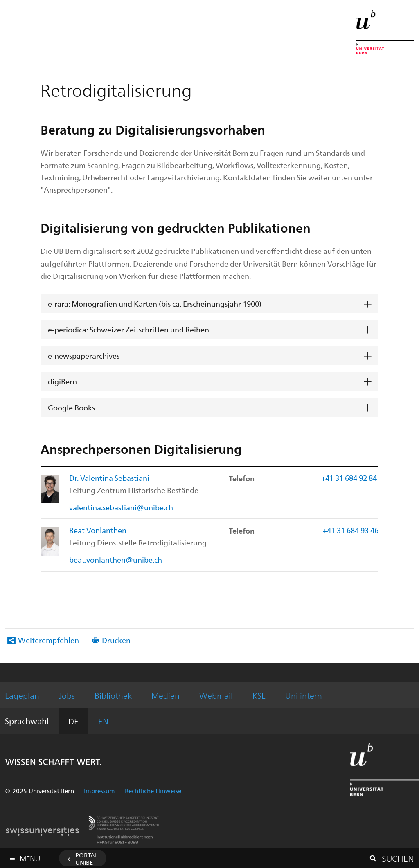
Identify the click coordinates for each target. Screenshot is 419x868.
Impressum (99, 791)
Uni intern (304, 695)
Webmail (216, 695)
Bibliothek (113, 695)
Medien (166, 695)
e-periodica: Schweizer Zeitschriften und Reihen (128, 329)
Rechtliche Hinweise (153, 791)
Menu (30, 857)
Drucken (116, 640)
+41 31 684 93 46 (351, 530)
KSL (259, 695)
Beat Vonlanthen (98, 530)
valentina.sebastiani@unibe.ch (121, 507)
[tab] (209, 304)
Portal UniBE (87, 859)
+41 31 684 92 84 (350, 478)
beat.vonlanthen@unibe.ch (116, 560)
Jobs (67, 695)
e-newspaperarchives (84, 355)
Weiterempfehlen (48, 640)
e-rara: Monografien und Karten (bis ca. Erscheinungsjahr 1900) (155, 304)
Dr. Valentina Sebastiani (109, 478)
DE (73, 721)
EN (103, 721)
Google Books (71, 407)
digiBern (62, 381)
